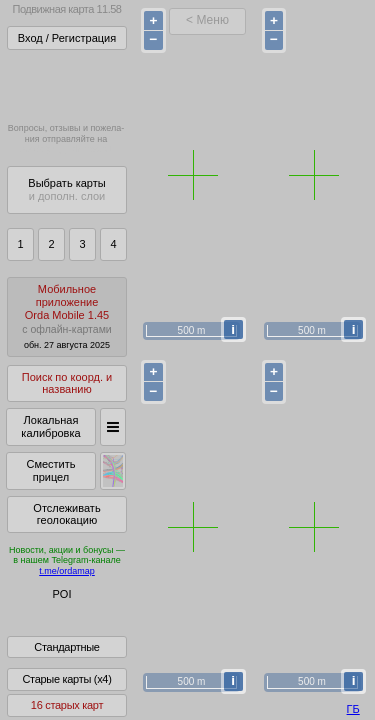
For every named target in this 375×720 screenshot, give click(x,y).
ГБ (353, 709)
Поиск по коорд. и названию (67, 383)
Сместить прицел (50, 470)
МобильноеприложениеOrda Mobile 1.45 (67, 316)
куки (239, 665)
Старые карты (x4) (66, 693)
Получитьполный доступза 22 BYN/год (66, 84)
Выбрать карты (66, 189)
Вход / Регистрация (67, 38)
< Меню (207, 20)
